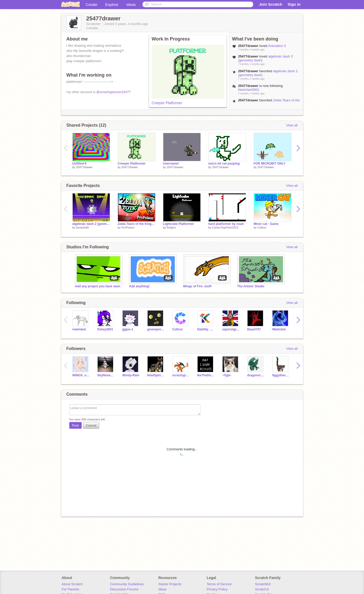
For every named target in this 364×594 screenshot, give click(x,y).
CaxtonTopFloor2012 (225, 227)
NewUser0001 (249, 90)
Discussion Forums (124, 589)
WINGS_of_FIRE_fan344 (81, 375)
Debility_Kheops (206, 329)
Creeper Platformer (167, 103)
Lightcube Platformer (179, 224)
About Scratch (72, 584)
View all (292, 125)
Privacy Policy (217, 589)
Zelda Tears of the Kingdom (137, 224)
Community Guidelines (127, 584)
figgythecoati (281, 375)
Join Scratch (270, 4)
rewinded (79, 329)
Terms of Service (219, 584)
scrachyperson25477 (181, 375)
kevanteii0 (82, 227)
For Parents (70, 589)
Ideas (131, 5)
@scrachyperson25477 (114, 92)
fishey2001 (105, 329)
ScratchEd (263, 584)
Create (92, 5)
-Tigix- (227, 375)
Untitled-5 (79, 164)
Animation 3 (277, 46)
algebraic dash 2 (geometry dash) (91, 224)
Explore (112, 5)
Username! (171, 164)
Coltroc (262, 227)
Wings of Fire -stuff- (198, 286)
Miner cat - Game (266, 224)
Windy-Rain (131, 375)
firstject (171, 227)
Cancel (91, 425)
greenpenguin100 (156, 329)
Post (75, 425)
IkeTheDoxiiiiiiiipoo (206, 375)
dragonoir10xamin (256, 375)
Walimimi (279, 329)
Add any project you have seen (98, 286)
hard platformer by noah (226, 224)
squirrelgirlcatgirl (231, 329)
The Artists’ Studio (251, 286)
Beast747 (254, 329)
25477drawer (84, 167)
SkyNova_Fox (106, 375)
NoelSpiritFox (156, 375)
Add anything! (139, 286)
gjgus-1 (128, 329)
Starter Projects (170, 584)
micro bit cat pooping (224, 164)
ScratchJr (262, 589)
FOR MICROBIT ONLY (270, 164)
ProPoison (128, 227)
